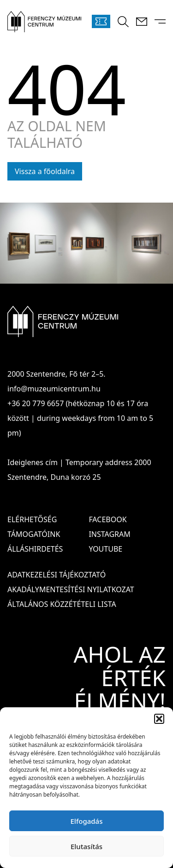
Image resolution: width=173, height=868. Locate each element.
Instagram (109, 534)
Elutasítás (86, 846)
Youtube (105, 549)
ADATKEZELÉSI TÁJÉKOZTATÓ (57, 575)
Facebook (107, 519)
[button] (159, 719)
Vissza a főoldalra (45, 171)
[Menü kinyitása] (160, 21)
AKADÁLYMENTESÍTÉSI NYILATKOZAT (71, 589)
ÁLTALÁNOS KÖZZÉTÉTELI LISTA (62, 604)
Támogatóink (34, 534)
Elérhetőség (32, 519)
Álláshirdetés (35, 549)
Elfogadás (87, 821)
